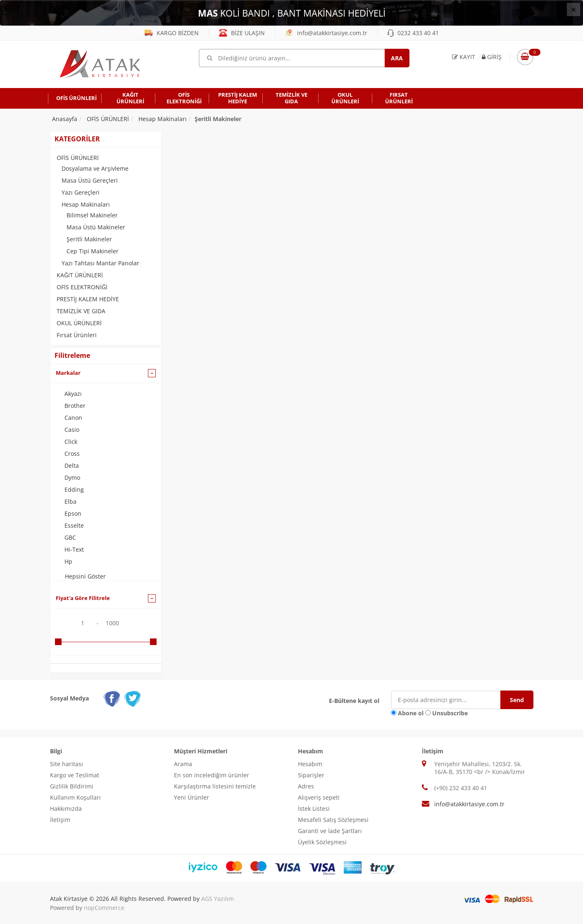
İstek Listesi (314, 808)
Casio (72, 430)
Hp (68, 561)
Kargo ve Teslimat (75, 775)
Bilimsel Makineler (92, 215)
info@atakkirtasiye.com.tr (326, 33)
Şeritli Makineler (89, 239)
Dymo (72, 477)
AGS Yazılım (218, 899)
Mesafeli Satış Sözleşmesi (333, 820)
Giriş (492, 57)
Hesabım (310, 764)
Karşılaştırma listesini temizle (215, 786)
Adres (306, 786)
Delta (72, 466)
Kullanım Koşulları (75, 797)
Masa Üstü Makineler (96, 227)
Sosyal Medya (69, 698)
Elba (70, 501)
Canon (73, 418)
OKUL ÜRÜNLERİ (79, 323)
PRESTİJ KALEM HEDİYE (88, 299)
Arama (183, 764)
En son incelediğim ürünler (212, 775)
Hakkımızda (66, 808)
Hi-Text (74, 549)
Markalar (68, 373)
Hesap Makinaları (86, 204)
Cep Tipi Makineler (93, 251)
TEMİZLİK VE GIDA (81, 311)
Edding (74, 489)
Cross (72, 454)
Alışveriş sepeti (319, 797)
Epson (73, 513)
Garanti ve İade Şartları (330, 831)
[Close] (573, 10)
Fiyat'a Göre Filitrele (83, 598)
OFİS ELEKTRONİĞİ (82, 287)
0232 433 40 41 (413, 33)
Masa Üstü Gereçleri (90, 180)
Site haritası (67, 764)
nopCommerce (104, 908)
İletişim (60, 820)
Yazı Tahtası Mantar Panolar (100, 263)
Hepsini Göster (85, 576)
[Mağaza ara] (304, 58)
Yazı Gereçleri (81, 192)
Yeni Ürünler (192, 797)
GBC (70, 537)
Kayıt (464, 57)
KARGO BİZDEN (172, 33)
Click (71, 442)
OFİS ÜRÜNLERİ (78, 158)
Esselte (74, 525)
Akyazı (73, 394)
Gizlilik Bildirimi (72, 786)
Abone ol (411, 713)
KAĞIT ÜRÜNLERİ (80, 275)
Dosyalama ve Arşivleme (95, 168)
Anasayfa (65, 119)
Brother (75, 406)
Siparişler (311, 775)
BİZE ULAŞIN (242, 33)
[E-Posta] (452, 700)
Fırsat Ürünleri (77, 335)
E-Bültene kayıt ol (354, 701)
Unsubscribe (450, 713)
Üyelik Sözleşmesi (322, 842)
